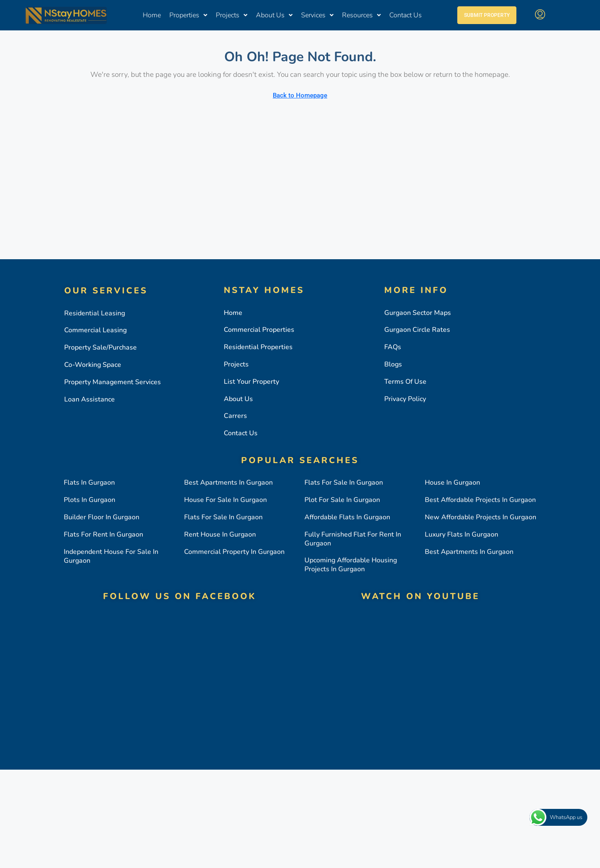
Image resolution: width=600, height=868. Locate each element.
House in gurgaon (452, 483)
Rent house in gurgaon (220, 534)
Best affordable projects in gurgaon (480, 500)
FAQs (393, 347)
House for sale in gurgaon (225, 500)
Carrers (235, 416)
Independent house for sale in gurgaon (111, 556)
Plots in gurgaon (90, 500)
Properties (188, 16)
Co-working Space (93, 365)
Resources (361, 16)
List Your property (251, 382)
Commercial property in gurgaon (234, 552)
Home (152, 16)
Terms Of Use (405, 382)
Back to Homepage (300, 95)
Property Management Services (113, 382)
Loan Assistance (90, 399)
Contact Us (406, 16)
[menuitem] (540, 16)
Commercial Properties (259, 330)
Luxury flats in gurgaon (462, 534)
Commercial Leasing (95, 330)
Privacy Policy (405, 399)
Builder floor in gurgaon (102, 517)
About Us (274, 16)
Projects (232, 16)
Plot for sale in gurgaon (342, 500)
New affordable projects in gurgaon (481, 517)
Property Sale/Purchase (100, 347)
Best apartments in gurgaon (228, 483)
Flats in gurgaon (89, 483)
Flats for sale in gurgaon (223, 517)
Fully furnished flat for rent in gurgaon (353, 539)
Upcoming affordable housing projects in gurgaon (351, 565)
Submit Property (487, 16)
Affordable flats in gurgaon (347, 517)
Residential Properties (258, 347)
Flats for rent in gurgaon (103, 534)
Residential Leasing (95, 313)
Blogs (393, 364)
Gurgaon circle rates (417, 330)
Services (317, 16)
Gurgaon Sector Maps (418, 313)
